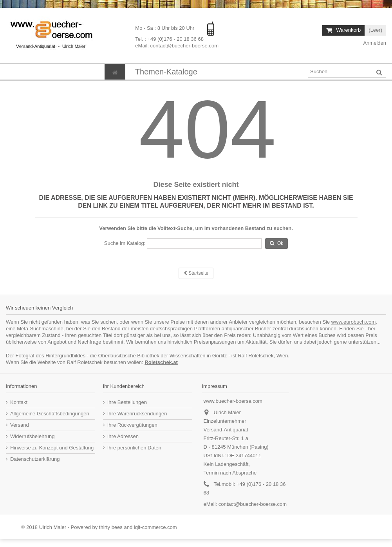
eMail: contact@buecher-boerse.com (177, 46)
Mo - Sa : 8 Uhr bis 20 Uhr (165, 28)
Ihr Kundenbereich (124, 386)
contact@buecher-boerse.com (253, 504)
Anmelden (374, 43)
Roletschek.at (161, 362)
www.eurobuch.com (353, 322)
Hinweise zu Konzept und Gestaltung (52, 448)
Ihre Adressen (123, 436)
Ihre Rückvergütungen (132, 425)
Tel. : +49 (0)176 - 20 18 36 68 (169, 39)
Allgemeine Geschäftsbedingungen (50, 414)
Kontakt (19, 402)
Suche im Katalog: (125, 243)
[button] (166, 72)
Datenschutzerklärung (35, 459)
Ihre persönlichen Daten (134, 448)
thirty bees (111, 527)
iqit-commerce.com (155, 527)
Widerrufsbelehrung (32, 436)
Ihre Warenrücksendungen (137, 414)
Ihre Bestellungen (127, 402)
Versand (20, 425)
